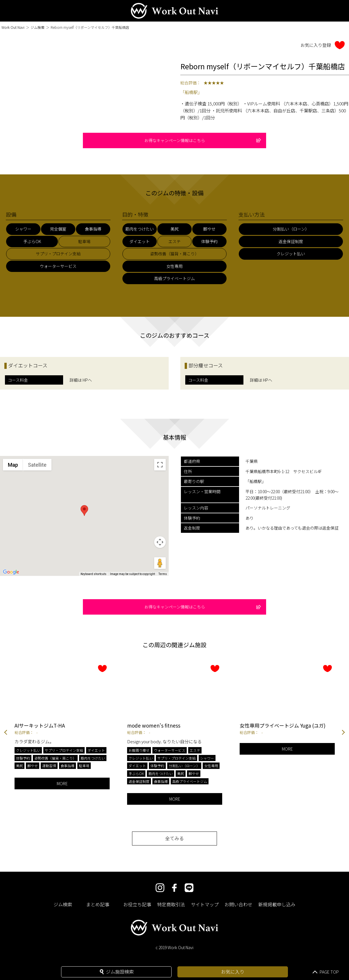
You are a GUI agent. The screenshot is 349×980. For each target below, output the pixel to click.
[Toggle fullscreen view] (160, 465)
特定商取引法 (171, 904)
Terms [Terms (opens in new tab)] (163, 574)
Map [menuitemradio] (13, 465)
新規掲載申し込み (277, 904)
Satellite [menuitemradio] (37, 465)
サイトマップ (205, 904)
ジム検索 (38, 27)
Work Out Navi (13, 27)
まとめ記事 (98, 904)
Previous (6, 733)
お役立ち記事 (137, 904)
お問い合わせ (238, 904)
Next (343, 733)
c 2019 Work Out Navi (174, 947)
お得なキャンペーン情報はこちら (203, 140)
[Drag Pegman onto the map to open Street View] (160, 563)
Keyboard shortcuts (94, 574)
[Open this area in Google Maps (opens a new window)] (11, 572)
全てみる (174, 838)
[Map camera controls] (160, 542)
